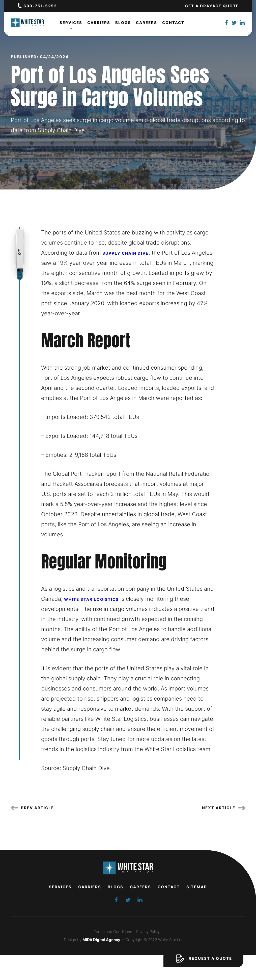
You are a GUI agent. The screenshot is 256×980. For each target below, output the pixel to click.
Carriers (99, 23)
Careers (147, 23)
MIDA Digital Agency (101, 940)
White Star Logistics (91, 599)
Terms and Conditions (113, 932)
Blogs (123, 23)
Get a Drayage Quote (212, 6)
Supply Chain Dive (125, 253)
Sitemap (197, 887)
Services (71, 25)
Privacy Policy (148, 932)
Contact (173, 23)
